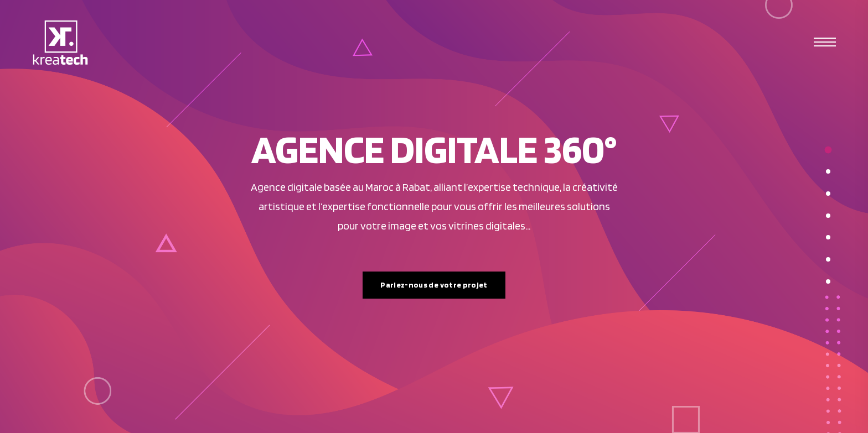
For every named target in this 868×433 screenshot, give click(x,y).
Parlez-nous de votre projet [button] (434, 285)
